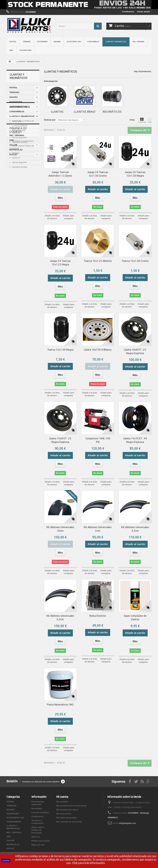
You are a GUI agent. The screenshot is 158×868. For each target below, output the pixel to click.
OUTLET (13, 154)
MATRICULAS (16, 150)
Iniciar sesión (144, 12)
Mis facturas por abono (67, 810)
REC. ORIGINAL (139, 42)
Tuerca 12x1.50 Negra (60, 350)
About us (16, 191)
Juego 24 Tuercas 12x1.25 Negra (60, 263)
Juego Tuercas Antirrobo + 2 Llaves (60, 174)
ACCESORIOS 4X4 (74, 42)
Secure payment (19, 196)
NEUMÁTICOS (18, 131)
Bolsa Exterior (98, 616)
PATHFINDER (42, 42)
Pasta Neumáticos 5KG (60, 704)
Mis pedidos (62, 802)
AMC (11, 50)
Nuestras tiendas (19, 200)
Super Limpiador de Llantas (135, 617)
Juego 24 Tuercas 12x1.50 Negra (135, 174)
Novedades (37, 808)
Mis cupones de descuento (69, 822)
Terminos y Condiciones (23, 175)
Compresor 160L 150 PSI (98, 440)
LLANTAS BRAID (19, 126)
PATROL (13, 42)
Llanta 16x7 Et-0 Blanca (98, 350)
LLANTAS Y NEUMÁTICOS (116, 42)
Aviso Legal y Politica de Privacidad (38, 830)
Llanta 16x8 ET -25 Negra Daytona (135, 351)
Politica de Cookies (18, 214)
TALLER (13, 145)
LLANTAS (16, 121)
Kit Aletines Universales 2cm (98, 529)
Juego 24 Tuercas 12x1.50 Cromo (98, 174)
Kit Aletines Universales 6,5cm (60, 617)
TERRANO (27, 42)
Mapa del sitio (38, 845)
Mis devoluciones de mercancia (71, 806)
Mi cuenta (62, 797)
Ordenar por (50, 120)
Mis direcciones (64, 814)
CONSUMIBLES (93, 42)
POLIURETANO (26, 50)
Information (20, 166)
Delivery (16, 187)
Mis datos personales (67, 818)
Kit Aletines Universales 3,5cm (135, 529)
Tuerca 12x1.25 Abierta (98, 261)
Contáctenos (128, 12)
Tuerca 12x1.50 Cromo (135, 261)
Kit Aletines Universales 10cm (60, 529)
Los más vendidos (40, 812)
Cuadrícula (142, 120)
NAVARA (57, 42)
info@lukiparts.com (127, 823)
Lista (150, 120)
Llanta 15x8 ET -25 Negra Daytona (60, 440)
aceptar (6, 860)
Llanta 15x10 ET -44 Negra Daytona (135, 440)
